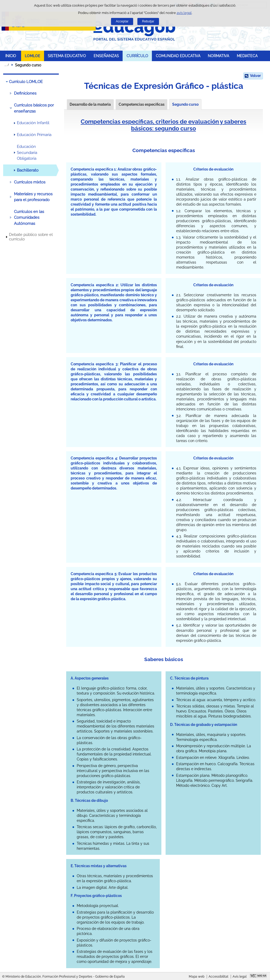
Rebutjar (148, 21)
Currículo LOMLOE (26, 82)
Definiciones (25, 93)
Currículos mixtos (30, 182)
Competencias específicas (142, 104)
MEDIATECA (247, 56)
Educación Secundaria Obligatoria (27, 152)
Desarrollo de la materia (90, 104)
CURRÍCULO (137, 56)
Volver (255, 76)
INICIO (11, 56)
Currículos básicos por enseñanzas (34, 108)
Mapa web (197, 977)
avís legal (184, 13)
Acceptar (122, 21)
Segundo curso (185, 104)
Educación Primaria (34, 135)
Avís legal (240, 977)
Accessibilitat (218, 977)
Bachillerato (28, 170)
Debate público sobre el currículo (31, 237)
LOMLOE (32, 56)
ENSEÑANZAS (106, 56)
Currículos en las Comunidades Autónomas (29, 218)
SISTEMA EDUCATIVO (67, 56)
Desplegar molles (7, 65)
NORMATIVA (218, 56)
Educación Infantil (33, 123)
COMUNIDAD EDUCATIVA (178, 56)
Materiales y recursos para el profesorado (33, 197)
